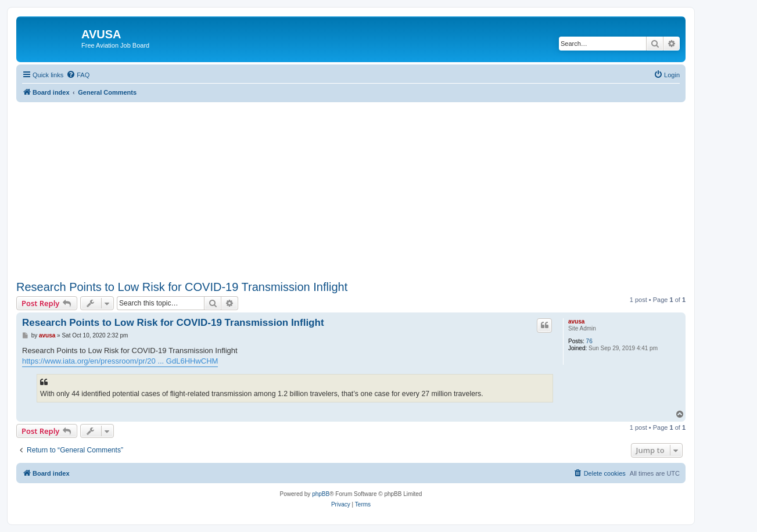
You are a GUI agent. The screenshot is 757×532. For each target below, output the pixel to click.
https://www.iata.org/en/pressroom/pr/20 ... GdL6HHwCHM (120, 361)
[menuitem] (78, 75)
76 (589, 341)
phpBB (321, 494)
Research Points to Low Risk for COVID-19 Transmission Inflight (182, 287)
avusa (576, 321)
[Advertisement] (351, 184)
